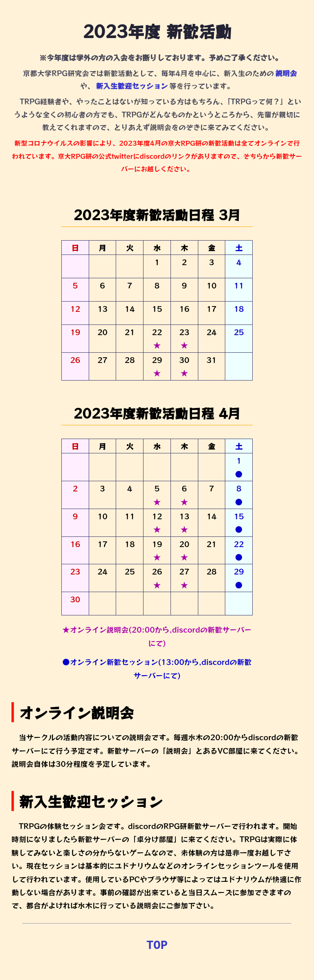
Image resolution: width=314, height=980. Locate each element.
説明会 (286, 73)
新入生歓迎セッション (132, 86)
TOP (157, 946)
